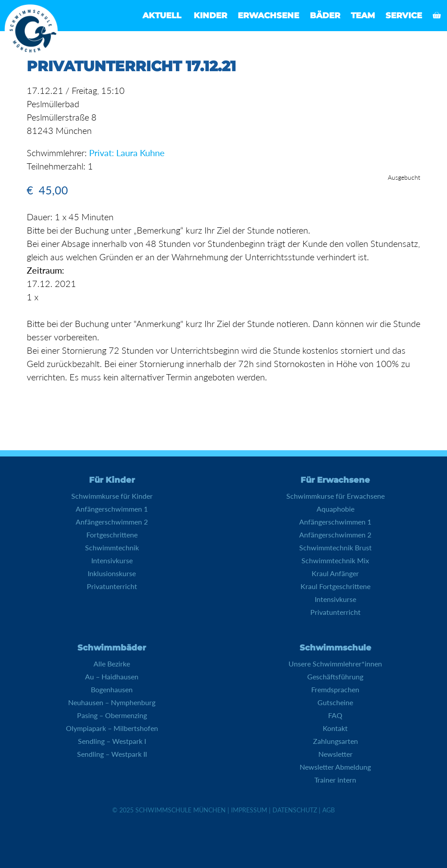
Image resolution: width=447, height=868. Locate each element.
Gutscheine (335, 702)
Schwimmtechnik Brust (335, 547)
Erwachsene (268, 16)
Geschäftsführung (335, 676)
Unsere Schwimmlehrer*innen (335, 664)
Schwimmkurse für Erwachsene (335, 496)
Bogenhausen (112, 689)
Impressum (249, 810)
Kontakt (335, 728)
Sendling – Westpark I (112, 741)
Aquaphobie (335, 509)
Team (363, 16)
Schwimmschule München (181, 810)
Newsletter (335, 754)
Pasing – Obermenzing (112, 715)
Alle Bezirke (112, 664)
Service (404, 16)
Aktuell (162, 16)
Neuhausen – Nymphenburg (112, 702)
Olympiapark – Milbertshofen (112, 728)
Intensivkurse (112, 560)
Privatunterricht (112, 586)
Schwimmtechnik (112, 547)
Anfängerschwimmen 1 (112, 509)
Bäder (325, 16)
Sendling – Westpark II (112, 754)
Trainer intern (335, 780)
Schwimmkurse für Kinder (112, 496)
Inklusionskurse (112, 573)
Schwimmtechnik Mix (335, 560)
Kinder (210, 16)
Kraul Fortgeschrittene (335, 586)
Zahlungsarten (335, 741)
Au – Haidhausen (112, 676)
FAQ (335, 715)
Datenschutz (295, 810)
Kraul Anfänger (335, 573)
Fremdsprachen (335, 689)
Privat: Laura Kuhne (127, 153)
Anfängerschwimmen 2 (112, 522)
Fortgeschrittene (112, 535)
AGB (329, 810)
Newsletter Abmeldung (335, 767)
